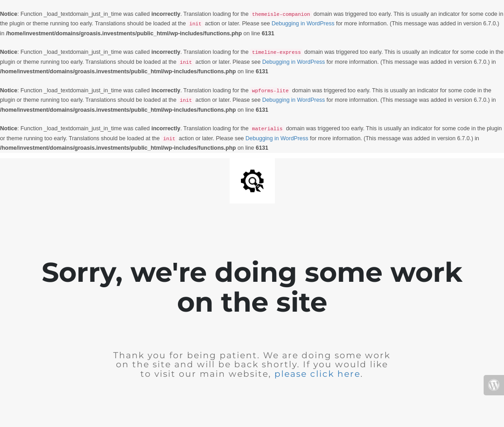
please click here (317, 374)
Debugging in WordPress (303, 24)
